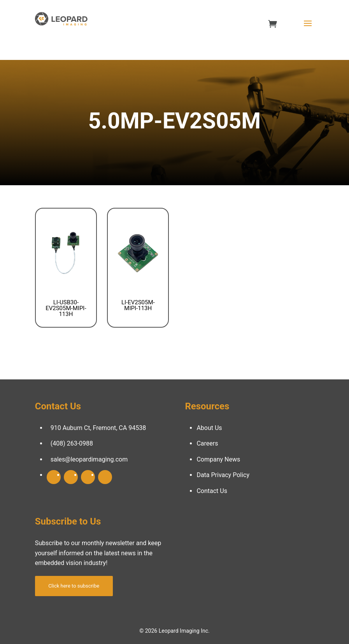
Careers (207, 443)
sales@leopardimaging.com (89, 459)
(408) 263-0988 (72, 443)
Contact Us (212, 491)
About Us (209, 428)
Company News (218, 459)
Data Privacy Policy (223, 475)
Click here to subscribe (74, 586)
